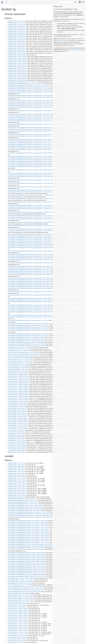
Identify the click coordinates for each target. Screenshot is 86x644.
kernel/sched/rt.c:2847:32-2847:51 (17, 444)
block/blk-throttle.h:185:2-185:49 (16, 497)
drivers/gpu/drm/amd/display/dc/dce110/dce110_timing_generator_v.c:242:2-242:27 (30, 205)
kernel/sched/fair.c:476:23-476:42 (17, 407)
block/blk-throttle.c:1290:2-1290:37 (17, 482)
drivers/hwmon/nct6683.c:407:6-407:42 (18, 349)
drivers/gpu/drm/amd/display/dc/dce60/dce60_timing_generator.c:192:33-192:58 (29, 329)
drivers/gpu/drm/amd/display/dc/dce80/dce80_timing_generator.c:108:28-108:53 (29, 334)
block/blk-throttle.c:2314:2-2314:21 (17, 495)
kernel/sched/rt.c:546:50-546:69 (16, 437)
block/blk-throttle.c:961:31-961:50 (17, 53)
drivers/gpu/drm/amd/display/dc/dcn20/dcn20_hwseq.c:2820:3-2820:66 (26, 559)
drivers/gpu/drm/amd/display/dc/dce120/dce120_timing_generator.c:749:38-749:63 (29, 302)
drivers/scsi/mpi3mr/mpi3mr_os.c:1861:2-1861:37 (21, 363)
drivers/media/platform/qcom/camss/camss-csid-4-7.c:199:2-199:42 (25, 588)
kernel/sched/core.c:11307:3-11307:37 (18, 629)
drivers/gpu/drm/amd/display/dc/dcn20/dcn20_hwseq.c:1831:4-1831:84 (26, 549)
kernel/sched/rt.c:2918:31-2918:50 (17, 449)
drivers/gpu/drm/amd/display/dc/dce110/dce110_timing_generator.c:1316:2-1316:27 (30, 129)
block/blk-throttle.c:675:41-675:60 (17, 38)
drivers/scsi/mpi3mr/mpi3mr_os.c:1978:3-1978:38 (21, 598)
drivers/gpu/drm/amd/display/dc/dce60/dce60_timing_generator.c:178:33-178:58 (29, 327)
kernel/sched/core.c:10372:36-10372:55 (18, 378)
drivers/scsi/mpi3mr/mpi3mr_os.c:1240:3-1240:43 (21, 597)
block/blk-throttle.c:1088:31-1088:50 (17, 60)
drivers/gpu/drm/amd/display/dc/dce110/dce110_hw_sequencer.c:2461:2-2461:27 (29, 85)
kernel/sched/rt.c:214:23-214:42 (16, 434)
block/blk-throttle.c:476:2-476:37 (16, 472)
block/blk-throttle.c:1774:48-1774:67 (17, 65)
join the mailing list (77, 50)
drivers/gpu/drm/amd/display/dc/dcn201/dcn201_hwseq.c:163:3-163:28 (26, 344)
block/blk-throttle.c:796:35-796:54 (17, 45)
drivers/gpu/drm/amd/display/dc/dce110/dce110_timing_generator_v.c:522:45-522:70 (30, 219)
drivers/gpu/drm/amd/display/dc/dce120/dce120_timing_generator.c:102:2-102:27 (29, 246)
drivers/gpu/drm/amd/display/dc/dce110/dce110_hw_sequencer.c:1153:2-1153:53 (29, 514)
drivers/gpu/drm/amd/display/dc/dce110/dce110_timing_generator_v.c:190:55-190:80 (30, 195)
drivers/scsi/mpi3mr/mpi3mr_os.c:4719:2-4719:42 (21, 602)
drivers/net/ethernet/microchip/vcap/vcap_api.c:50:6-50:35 (23, 352)
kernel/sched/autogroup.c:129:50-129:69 (19, 366)
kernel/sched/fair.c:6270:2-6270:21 (17, 637)
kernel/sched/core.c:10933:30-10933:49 (18, 388)
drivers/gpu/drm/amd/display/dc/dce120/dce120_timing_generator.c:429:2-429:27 (29, 278)
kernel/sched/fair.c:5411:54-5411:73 (17, 408)
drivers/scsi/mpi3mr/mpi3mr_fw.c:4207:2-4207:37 (21, 595)
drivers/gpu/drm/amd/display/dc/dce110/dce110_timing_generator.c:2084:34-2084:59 (30, 170)
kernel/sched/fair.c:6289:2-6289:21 (17, 639)
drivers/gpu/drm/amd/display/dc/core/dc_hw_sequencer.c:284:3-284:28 (26, 84)
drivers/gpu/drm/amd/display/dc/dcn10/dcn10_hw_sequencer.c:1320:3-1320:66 (29, 526)
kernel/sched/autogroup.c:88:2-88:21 (18, 603)
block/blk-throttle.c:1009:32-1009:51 (17, 57)
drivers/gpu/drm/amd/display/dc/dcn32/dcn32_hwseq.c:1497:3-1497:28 (26, 346)
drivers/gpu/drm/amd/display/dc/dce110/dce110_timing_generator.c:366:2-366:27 (29, 104)
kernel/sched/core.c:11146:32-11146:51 (18, 401)
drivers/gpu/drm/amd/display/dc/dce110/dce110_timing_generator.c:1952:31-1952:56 (30, 156)
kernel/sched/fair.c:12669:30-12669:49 (18, 420)
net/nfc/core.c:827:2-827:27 (15, 642)
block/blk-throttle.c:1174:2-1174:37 (17, 478)
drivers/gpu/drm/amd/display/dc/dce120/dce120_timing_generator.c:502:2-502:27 (29, 281)
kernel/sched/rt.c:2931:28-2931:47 (17, 450)
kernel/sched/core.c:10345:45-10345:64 (18, 374)
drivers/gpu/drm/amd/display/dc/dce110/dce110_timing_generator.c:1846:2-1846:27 (30, 148)
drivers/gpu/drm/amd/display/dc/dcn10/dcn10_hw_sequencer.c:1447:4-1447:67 (29, 529)
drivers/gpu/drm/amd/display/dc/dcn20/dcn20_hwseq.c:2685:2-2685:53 (26, 556)
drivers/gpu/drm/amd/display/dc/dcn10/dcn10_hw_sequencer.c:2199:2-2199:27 (29, 531)
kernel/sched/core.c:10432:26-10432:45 (18, 381)
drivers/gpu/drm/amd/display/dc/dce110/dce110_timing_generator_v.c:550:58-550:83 (30, 222)
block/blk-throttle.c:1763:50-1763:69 (17, 63)
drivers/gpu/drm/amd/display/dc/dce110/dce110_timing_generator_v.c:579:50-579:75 (30, 226)
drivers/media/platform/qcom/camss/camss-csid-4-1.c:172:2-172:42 (25, 587)
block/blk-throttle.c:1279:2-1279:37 (17, 480)
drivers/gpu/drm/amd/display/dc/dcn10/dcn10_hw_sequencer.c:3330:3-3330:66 (29, 539)
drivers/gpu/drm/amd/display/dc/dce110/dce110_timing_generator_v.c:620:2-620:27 (30, 236)
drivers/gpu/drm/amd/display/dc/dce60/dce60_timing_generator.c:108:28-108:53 (29, 324)
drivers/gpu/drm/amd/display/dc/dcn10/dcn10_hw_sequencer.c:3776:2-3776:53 (29, 543)
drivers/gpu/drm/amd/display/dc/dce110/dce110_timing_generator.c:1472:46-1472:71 (30, 136)
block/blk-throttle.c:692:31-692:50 (17, 41)
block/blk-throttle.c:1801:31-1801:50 (17, 67)
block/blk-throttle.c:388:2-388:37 (16, 466)
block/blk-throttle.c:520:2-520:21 (16, 475)
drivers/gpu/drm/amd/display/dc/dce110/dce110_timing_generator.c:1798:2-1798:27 (30, 146)
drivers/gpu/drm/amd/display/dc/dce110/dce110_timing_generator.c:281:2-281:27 (29, 102)
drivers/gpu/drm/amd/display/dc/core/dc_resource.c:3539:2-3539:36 (26, 505)
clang (55, 36)
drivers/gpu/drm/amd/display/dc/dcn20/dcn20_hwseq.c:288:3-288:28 (26, 342)
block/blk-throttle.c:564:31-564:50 (17, 33)
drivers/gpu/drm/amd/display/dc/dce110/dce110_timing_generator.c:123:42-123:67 (29, 92)
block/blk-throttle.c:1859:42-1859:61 (17, 72)
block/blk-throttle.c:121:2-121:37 (16, 463)
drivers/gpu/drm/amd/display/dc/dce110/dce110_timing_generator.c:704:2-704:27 (29, 117)
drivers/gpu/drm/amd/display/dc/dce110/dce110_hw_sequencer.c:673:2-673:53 (29, 512)
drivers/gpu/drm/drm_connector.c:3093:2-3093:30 (21, 578)
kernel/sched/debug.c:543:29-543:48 (18, 405)
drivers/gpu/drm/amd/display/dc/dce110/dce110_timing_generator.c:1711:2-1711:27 (30, 143)
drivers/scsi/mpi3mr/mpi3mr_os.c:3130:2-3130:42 (21, 600)
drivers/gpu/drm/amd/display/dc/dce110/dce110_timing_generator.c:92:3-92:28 (28, 89)
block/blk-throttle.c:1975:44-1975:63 (17, 77)
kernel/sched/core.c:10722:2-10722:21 (18, 619)
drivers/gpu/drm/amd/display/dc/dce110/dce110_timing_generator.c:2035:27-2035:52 (30, 165)
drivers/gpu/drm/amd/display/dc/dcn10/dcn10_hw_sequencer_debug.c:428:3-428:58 (30, 544)
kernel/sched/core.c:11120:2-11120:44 (18, 624)
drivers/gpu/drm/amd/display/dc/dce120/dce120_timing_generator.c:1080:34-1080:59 (30, 312)
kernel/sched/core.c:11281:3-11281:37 (18, 627)
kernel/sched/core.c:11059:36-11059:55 (18, 398)
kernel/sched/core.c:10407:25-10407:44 (18, 379)
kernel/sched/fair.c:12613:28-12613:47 (18, 417)
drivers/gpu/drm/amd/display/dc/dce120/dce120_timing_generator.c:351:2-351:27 (29, 271)
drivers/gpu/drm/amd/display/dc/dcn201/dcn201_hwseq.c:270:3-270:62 (26, 566)
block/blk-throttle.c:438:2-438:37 (16, 468)
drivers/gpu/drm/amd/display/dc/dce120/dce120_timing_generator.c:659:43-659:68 (29, 288)
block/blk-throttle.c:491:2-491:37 (16, 473)
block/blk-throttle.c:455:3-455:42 (16, 470)
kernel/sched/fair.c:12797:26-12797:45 (18, 429)
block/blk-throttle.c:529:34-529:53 (17, 30)
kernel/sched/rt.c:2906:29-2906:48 (17, 447)
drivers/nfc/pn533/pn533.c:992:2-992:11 (18, 593)
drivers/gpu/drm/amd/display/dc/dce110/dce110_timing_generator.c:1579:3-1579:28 (30, 141)
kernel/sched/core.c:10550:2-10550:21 (18, 612)
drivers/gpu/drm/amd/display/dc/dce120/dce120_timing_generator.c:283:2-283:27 (29, 268)
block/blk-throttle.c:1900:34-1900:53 (17, 73)
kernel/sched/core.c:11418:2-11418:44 (18, 632)
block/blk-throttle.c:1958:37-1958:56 (17, 75)
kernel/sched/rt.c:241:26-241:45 (16, 435)
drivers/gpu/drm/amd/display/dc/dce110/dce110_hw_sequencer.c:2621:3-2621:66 (29, 517)
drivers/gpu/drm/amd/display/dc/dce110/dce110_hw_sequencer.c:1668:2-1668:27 (29, 516)
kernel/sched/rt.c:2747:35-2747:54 (17, 439)
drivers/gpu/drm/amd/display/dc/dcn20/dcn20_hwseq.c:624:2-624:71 (26, 548)
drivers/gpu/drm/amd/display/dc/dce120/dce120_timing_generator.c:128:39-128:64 (29, 248)
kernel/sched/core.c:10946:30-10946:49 (18, 390)
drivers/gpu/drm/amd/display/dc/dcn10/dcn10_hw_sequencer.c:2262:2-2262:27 (29, 532)
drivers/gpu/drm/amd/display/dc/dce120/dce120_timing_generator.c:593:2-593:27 (29, 285)
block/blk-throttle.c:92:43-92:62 (16, 21)
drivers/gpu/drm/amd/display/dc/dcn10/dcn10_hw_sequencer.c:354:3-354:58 (28, 522)
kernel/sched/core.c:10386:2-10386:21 (18, 608)
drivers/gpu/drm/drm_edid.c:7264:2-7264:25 (19, 583)
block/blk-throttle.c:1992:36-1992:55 (17, 79)
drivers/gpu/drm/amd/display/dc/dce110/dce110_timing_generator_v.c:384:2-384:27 (30, 207)
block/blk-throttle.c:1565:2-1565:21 (17, 487)
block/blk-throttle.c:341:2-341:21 (16, 465)
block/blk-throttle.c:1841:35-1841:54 (17, 70)
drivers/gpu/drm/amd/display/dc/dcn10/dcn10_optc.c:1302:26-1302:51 (26, 341)
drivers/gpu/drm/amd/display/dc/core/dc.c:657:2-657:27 (22, 500)
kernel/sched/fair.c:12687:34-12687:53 (18, 422)
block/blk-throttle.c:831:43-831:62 (17, 48)
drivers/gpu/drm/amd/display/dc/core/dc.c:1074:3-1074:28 (23, 82)
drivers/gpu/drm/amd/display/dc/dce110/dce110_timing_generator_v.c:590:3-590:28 (30, 229)
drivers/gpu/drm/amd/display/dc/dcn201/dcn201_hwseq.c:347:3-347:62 (26, 573)
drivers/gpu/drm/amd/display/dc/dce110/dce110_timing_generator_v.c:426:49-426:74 (30, 209)
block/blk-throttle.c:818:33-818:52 (17, 46)
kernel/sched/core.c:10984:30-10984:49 (18, 395)
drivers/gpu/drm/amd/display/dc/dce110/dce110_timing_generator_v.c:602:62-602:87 (30, 231)
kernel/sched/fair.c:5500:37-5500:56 (17, 410)
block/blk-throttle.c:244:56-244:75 (17, 26)
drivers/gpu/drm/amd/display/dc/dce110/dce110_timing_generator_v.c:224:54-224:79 (30, 202)
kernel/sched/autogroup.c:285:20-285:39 (19, 368)
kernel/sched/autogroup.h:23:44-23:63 (18, 369)
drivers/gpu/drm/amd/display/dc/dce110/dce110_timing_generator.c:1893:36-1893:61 (30, 150)
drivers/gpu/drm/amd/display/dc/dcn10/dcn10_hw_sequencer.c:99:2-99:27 (27, 521)
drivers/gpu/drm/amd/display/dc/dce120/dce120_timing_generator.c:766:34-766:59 (29, 305)
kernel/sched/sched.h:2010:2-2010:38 (18, 641)
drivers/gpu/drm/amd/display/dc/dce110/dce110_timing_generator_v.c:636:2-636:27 (30, 239)
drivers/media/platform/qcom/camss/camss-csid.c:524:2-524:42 (24, 592)
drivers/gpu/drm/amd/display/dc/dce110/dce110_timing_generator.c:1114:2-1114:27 (30, 119)
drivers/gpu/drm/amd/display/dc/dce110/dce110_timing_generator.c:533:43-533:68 (29, 111)
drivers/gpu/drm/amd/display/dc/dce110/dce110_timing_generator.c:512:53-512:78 (29, 107)
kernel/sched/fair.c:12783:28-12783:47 (18, 427)
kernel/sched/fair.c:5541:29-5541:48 (17, 413)
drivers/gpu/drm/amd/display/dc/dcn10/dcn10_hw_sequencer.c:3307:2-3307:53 (29, 537)
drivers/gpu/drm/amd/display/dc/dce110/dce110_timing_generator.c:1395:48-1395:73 (30, 131)
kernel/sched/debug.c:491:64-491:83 (18, 403)
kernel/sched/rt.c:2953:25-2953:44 (17, 452)
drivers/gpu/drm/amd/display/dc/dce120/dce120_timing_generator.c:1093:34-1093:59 (30, 315)
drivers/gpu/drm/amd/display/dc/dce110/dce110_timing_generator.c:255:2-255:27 (29, 101)
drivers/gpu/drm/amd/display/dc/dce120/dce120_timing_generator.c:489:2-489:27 (29, 280)
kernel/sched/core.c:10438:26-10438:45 (18, 383)
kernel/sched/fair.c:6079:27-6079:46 (17, 415)
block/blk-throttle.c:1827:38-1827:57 (17, 68)
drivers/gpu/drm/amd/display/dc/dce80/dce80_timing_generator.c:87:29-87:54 (28, 330)
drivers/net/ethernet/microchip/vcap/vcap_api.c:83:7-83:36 (23, 354)
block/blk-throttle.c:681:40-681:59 (17, 40)
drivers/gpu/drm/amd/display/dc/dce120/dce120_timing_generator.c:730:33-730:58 (29, 300)
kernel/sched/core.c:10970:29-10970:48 (18, 393)
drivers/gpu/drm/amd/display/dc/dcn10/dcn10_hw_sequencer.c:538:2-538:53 (28, 524)
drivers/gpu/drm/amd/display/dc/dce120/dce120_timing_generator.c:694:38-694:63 (29, 295)
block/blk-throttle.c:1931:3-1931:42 (17, 492)
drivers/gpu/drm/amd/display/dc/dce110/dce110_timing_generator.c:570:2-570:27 (29, 114)
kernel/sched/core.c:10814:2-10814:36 (18, 622)
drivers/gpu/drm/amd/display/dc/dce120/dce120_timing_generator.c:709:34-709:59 (29, 298)
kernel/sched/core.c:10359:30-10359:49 (18, 376)
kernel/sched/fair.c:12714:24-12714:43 (18, 423)
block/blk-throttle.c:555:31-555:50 (17, 31)
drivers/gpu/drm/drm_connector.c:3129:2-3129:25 (21, 580)
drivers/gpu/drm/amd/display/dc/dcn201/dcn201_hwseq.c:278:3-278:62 (26, 568)
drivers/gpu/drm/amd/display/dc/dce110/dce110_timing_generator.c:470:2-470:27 (29, 106)
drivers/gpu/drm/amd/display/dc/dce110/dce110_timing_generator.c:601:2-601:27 (29, 116)
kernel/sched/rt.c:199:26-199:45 (16, 432)
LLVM (80, 34)
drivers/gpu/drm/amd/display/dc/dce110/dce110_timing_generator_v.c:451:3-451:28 (30, 215)
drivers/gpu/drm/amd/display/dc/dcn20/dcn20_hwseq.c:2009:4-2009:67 (26, 553)
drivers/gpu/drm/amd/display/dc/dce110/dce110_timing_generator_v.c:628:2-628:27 (30, 237)
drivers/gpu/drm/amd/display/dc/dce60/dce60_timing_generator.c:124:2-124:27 (28, 325)
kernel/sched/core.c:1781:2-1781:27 (17, 605)
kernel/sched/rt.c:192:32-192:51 (16, 430)
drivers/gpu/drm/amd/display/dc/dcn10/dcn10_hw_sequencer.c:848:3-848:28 (28, 337)
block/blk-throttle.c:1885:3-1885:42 (17, 490)
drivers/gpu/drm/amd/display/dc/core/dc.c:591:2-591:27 (22, 499)
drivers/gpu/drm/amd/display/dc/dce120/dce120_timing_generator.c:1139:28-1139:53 (30, 317)
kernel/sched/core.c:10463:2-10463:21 (18, 610)
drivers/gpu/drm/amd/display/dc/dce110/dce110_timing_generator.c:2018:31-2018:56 (30, 163)
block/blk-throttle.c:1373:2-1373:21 (17, 483)
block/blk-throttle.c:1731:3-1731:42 (17, 488)
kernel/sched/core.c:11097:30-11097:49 (18, 400)
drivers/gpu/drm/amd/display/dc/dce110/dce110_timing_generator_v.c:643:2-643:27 (30, 241)
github (66, 51)
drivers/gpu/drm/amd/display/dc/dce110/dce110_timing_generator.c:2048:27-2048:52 (30, 166)
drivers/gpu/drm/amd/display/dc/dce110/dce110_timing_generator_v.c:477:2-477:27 (30, 217)
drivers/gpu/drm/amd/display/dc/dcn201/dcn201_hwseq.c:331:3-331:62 (26, 571)
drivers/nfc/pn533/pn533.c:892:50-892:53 (19, 358)
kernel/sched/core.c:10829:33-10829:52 (18, 385)
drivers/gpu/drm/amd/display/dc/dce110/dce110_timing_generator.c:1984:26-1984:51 (30, 160)
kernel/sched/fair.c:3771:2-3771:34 (17, 636)
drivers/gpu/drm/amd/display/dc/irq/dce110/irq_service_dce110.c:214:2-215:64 (28, 576)
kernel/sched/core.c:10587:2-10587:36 (18, 615)
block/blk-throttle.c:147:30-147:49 (17, 23)
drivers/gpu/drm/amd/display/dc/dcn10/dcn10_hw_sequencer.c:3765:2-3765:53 (29, 541)
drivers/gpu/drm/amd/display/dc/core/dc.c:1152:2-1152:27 (23, 502)
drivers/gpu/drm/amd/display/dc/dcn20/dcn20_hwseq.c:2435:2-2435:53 (26, 554)
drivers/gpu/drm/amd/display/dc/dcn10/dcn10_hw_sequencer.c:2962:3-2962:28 (29, 534)
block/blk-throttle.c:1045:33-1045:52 (17, 58)
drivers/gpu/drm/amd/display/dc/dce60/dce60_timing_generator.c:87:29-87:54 (28, 320)
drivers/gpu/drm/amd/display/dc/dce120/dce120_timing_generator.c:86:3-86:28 (28, 244)
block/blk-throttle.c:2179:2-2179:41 (17, 494)
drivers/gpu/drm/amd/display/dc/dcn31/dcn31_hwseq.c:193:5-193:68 (26, 575)
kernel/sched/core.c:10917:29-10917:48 (18, 386)
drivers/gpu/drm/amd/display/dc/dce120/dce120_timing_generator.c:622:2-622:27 (29, 286)
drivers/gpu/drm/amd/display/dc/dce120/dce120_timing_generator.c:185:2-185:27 (29, 258)
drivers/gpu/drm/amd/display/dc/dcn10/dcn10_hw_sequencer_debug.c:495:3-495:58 (30, 546)
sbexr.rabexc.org (65, 40)
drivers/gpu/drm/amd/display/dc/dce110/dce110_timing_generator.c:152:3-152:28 (29, 95)
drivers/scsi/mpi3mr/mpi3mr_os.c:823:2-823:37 (20, 361)
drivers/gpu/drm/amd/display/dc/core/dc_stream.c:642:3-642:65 (24, 510)
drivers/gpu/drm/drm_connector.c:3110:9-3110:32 (21, 347)
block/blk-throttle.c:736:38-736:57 (17, 43)
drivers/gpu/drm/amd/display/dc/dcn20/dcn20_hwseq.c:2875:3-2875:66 (26, 563)
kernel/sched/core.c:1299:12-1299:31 (18, 373)
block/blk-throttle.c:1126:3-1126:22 (17, 477)
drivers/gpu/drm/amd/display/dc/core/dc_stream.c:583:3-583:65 (24, 509)
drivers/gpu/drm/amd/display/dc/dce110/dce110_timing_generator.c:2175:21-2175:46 (30, 175)
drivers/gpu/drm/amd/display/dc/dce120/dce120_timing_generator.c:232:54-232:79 (29, 263)
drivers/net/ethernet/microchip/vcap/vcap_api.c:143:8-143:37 (24, 356)
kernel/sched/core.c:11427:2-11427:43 (18, 634)
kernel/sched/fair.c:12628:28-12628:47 (18, 418)
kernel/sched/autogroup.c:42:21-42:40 (18, 364)
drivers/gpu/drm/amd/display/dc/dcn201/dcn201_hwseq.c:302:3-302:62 (26, 570)
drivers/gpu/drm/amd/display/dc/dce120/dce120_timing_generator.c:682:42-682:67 (29, 292)
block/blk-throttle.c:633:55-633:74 (17, 35)
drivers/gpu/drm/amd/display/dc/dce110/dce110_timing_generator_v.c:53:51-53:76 (29, 177)
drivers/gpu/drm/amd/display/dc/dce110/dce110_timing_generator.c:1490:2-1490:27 (30, 139)
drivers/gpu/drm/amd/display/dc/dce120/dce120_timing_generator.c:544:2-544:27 (29, 283)
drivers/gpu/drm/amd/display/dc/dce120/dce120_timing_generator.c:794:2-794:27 (29, 308)
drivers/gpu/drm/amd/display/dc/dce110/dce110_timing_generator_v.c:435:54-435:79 (30, 212)
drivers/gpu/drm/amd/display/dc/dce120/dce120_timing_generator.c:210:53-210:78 (29, 259)
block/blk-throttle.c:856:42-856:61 (17, 50)
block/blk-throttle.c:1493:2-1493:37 (17, 485)
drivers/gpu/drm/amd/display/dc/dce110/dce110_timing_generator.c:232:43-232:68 (29, 97)
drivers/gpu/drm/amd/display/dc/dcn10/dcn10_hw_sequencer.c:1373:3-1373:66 (29, 527)
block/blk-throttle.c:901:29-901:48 (17, 51)
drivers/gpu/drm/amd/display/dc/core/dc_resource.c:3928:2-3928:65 (26, 507)
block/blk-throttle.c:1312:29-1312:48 (17, 62)
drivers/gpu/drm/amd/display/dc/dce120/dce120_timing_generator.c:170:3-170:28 (29, 256)
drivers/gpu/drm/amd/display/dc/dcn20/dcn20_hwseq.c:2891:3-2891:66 (26, 565)
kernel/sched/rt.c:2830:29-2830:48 (17, 442)
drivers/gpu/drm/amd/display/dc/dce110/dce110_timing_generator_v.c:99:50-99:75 (29, 183)
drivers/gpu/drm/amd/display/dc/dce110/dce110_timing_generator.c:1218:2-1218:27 (30, 128)
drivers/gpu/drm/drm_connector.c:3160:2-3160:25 (21, 581)
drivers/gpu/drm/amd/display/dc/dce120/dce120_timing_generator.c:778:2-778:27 (29, 307)
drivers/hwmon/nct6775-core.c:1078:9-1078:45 (20, 351)
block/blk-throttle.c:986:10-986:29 (17, 55)
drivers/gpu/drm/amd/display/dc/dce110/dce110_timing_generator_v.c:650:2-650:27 (30, 243)
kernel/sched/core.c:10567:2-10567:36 (18, 614)
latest (75, 2)
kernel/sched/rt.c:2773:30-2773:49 (17, 440)
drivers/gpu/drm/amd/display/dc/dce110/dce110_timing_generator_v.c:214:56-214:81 (30, 199)
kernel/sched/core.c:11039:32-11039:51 (18, 396)
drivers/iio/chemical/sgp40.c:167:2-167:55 (19, 585)
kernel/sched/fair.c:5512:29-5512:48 (17, 412)
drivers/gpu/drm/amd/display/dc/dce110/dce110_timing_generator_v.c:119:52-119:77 (30, 187)
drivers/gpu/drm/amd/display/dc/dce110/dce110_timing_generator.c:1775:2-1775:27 (30, 144)
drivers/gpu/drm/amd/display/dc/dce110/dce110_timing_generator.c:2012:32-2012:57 (30, 161)
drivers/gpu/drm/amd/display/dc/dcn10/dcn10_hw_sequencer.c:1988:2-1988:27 (29, 339)
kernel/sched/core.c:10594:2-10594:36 (18, 617)
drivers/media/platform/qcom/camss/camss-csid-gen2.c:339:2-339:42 (26, 590)
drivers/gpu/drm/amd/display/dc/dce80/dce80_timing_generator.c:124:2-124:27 (28, 336)
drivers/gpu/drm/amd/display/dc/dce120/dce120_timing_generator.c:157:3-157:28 (29, 254)
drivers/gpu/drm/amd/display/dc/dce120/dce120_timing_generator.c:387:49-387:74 (29, 275)
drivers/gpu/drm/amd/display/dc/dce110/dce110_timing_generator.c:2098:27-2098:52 (30, 173)
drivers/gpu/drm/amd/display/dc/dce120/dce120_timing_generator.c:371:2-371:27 (29, 273)
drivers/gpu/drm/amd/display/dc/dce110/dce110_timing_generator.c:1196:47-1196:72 (30, 124)
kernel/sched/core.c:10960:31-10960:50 (18, 391)
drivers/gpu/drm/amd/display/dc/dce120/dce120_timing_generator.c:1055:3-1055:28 (30, 310)
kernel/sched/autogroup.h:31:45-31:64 (18, 371)
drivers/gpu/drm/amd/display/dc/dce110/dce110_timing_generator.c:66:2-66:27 (28, 87)
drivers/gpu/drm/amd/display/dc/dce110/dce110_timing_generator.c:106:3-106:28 (29, 90)
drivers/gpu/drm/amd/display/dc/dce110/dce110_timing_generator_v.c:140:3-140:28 (30, 190)
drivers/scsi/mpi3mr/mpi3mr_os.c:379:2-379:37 (20, 359)
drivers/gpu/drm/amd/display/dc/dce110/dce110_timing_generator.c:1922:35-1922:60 (30, 153)
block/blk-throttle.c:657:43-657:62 (17, 36)
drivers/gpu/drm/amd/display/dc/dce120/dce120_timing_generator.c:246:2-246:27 (29, 266)
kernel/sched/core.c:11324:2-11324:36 (18, 630)
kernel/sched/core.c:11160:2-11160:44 (18, 625)
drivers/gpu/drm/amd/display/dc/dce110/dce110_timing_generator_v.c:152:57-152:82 (30, 192)
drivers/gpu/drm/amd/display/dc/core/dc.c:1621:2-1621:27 (23, 504)
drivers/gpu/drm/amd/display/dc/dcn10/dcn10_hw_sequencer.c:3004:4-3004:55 (29, 536)
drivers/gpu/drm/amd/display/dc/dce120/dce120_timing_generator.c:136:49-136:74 (29, 251)
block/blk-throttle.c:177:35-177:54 (17, 24)
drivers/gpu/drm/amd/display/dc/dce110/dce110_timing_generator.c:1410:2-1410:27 (30, 134)
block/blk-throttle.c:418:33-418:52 (17, 28)
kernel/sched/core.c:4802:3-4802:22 (17, 607)
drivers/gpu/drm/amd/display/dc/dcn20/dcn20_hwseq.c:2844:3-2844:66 (26, 561)
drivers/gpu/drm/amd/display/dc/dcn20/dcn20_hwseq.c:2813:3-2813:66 (26, 558)
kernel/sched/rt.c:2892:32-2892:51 (17, 445)
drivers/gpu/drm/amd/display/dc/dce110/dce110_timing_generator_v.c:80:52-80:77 (29, 180)
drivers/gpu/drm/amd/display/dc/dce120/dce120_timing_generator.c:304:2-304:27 (29, 270)
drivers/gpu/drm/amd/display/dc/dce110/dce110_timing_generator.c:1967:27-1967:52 (30, 158)
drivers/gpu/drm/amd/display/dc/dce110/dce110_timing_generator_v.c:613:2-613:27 (30, 234)
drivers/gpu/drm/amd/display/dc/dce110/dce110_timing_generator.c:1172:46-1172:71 (30, 121)
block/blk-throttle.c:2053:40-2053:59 (17, 80)
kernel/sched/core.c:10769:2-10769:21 (18, 620)
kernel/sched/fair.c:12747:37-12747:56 (18, 425)
